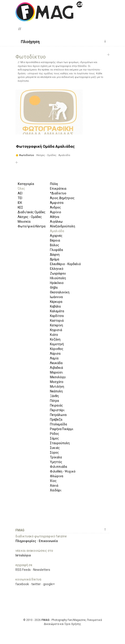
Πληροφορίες (26, 541)
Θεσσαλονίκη (60, 292)
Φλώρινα (57, 476)
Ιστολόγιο (23, 555)
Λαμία (54, 358)
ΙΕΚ (20, 203)
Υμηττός (56, 462)
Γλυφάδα (56, 250)
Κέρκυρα (56, 302)
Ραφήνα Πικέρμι (62, 429)
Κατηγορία (26, 184)
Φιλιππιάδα (58, 467)
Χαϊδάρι (56, 490)
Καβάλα (55, 306)
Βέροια (55, 240)
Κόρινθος (57, 349)
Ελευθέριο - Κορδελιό (65, 264)
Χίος (53, 481)
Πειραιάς (56, 405)
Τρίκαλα (56, 457)
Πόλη (54, 184)
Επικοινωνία (48, 541)
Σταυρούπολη (60, 443)
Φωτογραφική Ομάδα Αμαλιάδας (45, 146)
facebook (22, 584)
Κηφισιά (56, 330)
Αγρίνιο (56, 212)
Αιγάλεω (56, 222)
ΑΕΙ (20, 193)
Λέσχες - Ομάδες (30, 217)
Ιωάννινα (56, 297)
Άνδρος (55, 207)
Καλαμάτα (57, 311)
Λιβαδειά (56, 368)
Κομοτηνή (57, 344)
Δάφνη (55, 255)
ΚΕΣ (20, 207)
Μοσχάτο (57, 382)
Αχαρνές (56, 236)
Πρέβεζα (56, 420)
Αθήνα (55, 217)
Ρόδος (55, 434)
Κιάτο (54, 335)
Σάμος (54, 438)
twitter (36, 584)
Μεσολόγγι (58, 377)
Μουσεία (24, 222)
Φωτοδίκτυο (27, 155)
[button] (28, 41)
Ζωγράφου (58, 273)
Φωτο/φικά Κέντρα (32, 226)
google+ (49, 584)
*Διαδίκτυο (58, 193)
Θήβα (54, 288)
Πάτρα (54, 401)
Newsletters (42, 570)
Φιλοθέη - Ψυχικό (63, 471)
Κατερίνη (56, 325)
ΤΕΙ (20, 198)
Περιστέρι (57, 410)
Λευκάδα (56, 363)
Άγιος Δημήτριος (62, 198)
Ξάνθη (54, 396)
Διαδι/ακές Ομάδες (32, 212)
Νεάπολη (56, 391)
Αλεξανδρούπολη (62, 226)
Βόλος (55, 245)
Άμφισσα (57, 203)
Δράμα (55, 259)
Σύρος (54, 453)
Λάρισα (55, 354)
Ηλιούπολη (58, 278)
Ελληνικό (57, 269)
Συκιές (55, 448)
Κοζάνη (55, 339)
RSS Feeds (23, 570)
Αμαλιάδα (57, 231)
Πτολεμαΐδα (58, 424)
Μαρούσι (56, 372)
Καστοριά (57, 321)
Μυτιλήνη (57, 387)
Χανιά (54, 486)
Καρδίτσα (57, 316)
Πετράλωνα (58, 415)
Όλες (21, 189)
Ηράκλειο (57, 283)
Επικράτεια (58, 189)
